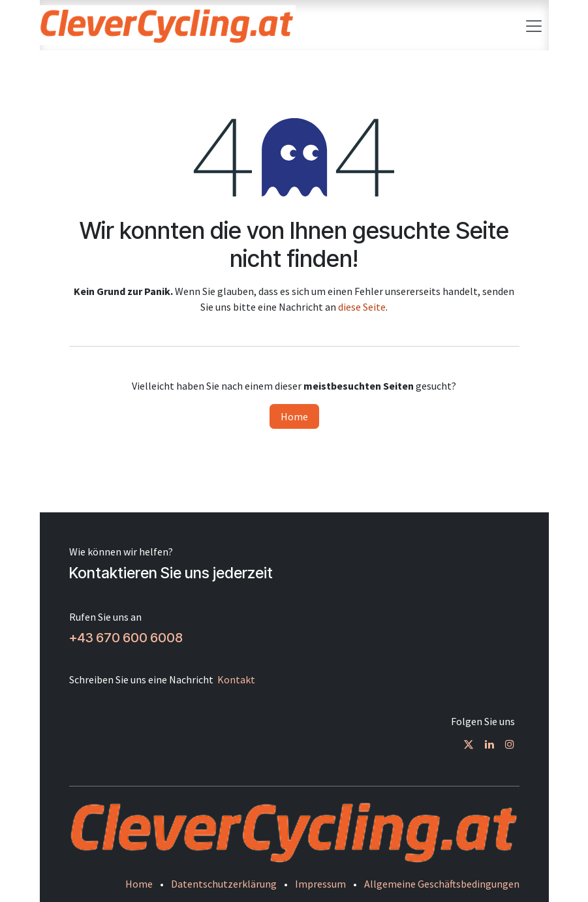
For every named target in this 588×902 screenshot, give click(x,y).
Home (294, 416)
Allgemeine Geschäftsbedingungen (442, 884)
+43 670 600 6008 (126, 638)
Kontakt (236, 679)
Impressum (320, 884)
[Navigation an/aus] (534, 25)
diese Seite (362, 307)
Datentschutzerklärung (224, 884)
